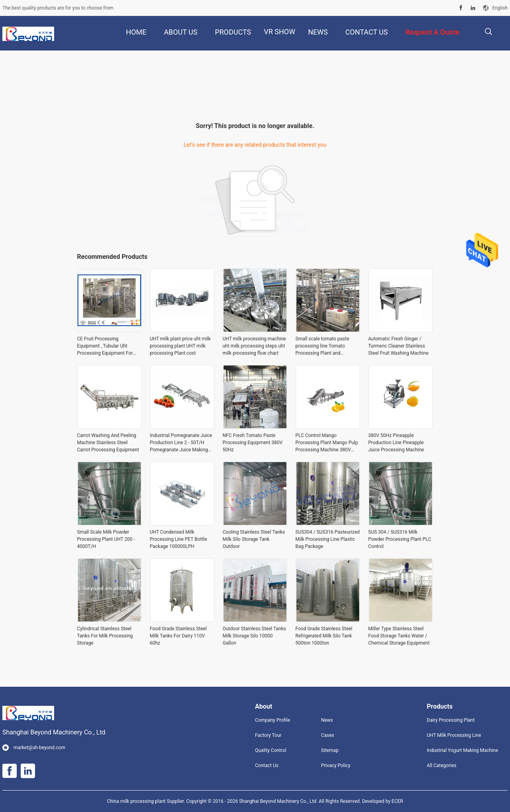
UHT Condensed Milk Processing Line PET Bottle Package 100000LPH (179, 539)
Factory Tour (268, 735)
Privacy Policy (336, 765)
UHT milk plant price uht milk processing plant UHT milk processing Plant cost (180, 346)
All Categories (442, 765)
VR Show (279, 32)
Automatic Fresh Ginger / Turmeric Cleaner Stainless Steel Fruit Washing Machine (399, 346)
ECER (397, 801)
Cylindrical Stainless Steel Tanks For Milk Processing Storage (105, 636)
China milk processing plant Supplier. (147, 801)
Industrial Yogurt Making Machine (462, 750)
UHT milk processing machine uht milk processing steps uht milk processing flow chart (254, 346)
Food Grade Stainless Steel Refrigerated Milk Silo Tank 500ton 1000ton (324, 636)
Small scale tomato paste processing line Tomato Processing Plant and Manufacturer (322, 346)
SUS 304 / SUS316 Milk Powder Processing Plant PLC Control (400, 539)
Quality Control (271, 750)
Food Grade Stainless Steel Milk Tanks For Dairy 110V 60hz (178, 636)
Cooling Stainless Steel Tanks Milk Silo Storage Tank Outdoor (254, 539)
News (327, 720)
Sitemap (330, 750)
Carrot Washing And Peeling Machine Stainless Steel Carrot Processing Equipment (108, 443)
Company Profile (273, 720)
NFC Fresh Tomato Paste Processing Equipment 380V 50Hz (253, 443)
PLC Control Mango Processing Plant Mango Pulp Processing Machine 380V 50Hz (327, 443)
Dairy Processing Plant (451, 720)
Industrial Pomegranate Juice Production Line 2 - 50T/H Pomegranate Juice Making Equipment (181, 443)
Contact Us (267, 765)
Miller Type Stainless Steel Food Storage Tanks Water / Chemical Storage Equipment (399, 636)
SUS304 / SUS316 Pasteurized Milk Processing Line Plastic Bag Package (328, 539)
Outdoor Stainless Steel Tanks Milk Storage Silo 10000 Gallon (254, 636)
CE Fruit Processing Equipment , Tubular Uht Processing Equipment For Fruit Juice (105, 346)
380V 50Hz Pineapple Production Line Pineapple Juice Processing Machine (396, 443)
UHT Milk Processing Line (454, 735)
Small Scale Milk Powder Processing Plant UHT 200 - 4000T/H (106, 539)
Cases (328, 735)
